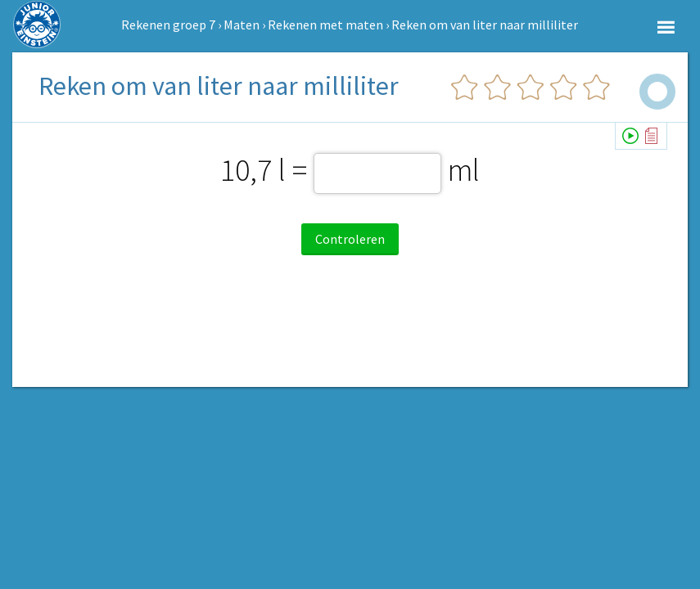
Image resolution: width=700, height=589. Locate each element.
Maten (242, 25)
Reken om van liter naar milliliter (485, 25)
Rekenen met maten (325, 25)
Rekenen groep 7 (168, 25)
